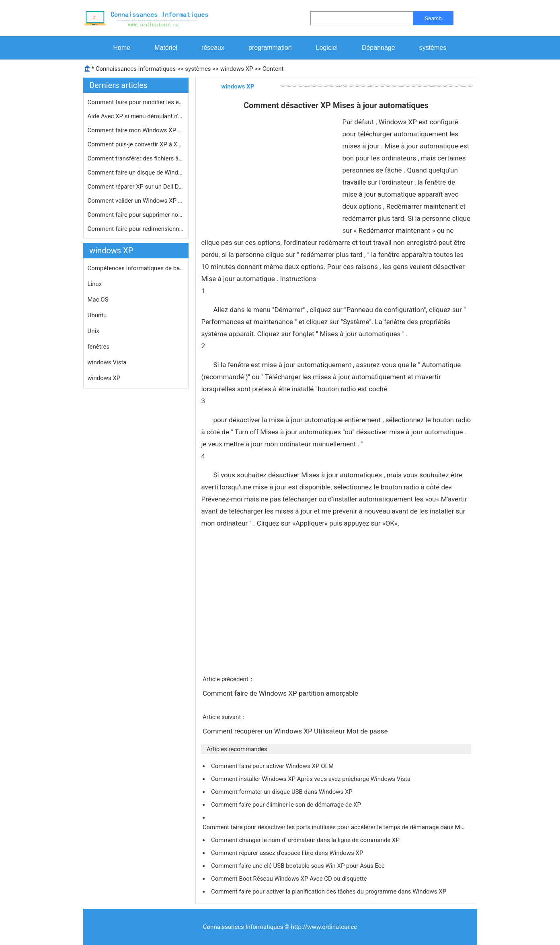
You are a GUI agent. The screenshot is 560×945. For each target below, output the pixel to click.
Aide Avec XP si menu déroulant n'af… (136, 116)
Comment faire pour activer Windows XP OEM (273, 766)
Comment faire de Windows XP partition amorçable (281, 693)
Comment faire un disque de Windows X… (136, 173)
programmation (270, 48)
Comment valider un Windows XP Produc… (136, 201)
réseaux (213, 48)
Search (433, 18)
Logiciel (327, 48)
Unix (93, 331)
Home (122, 48)
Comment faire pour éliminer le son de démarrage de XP (287, 805)
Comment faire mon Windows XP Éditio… (136, 130)
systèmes (433, 48)
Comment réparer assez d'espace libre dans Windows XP (288, 853)
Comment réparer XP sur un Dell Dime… (136, 187)
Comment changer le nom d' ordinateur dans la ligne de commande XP (306, 840)
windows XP (237, 69)
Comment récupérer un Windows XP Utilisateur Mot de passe (296, 731)
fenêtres (99, 347)
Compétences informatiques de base (136, 268)
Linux (95, 284)
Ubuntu (97, 315)
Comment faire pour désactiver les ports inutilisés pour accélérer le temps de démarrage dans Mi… (334, 827)
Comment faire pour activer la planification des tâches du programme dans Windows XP (329, 892)
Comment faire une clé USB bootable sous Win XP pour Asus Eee (298, 866)
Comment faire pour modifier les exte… (136, 102)
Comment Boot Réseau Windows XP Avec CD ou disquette (290, 879)
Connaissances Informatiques (136, 69)
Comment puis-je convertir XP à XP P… (136, 144)
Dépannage (378, 48)
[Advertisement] (269, 176)
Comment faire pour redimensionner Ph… (136, 229)
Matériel (166, 48)
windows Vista (107, 362)
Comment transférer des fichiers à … (136, 158)
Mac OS (98, 300)
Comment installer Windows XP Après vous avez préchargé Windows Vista (312, 779)
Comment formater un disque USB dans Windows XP (283, 792)
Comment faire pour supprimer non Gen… (136, 215)
